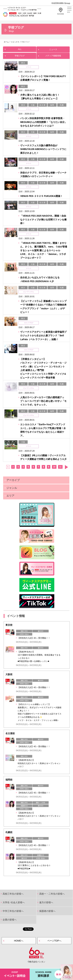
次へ (66, 467)
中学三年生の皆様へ (13, 911)
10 (54, 467)
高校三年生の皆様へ (13, 894)
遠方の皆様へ (46, 902)
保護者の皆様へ (47, 911)
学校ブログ (20, 55)
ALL (20, 48)
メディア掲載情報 (53, 55)
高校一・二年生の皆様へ (52, 894)
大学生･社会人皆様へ (14, 902)
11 (60, 467)
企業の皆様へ (10, 920)
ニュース (53, 49)
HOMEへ (19, 941)
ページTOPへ (54, 941)
